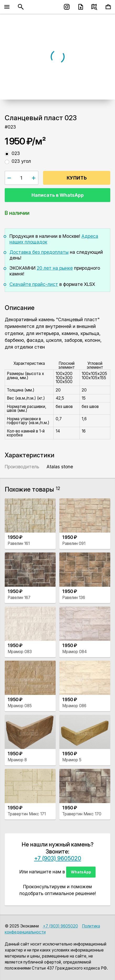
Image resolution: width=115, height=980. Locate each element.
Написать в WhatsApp (58, 195)
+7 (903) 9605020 (58, 858)
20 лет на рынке (55, 268)
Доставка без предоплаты (39, 252)
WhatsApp (81, 872)
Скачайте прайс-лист (34, 284)
